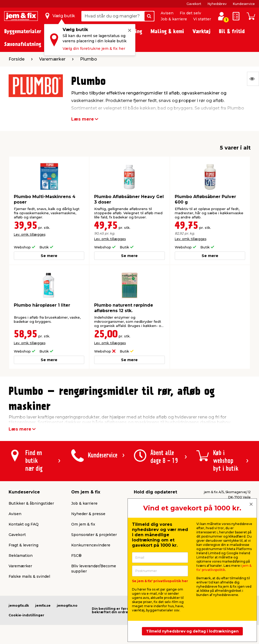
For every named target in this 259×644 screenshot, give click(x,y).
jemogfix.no (67, 606)
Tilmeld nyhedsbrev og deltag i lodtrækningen (192, 631)
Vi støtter (202, 19)
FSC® (76, 556)
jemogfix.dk (19, 606)
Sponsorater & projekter (94, 535)
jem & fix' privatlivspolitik (224, 568)
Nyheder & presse (88, 514)
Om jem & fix (83, 524)
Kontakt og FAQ (24, 524)
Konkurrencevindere (91, 545)
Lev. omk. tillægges (30, 234)
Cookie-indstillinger (26, 615)
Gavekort (194, 4)
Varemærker (20, 566)
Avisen (167, 13)
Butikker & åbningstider (31, 503)
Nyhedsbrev (217, 4)
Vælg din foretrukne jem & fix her (94, 49)
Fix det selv (190, 13)
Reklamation (21, 556)
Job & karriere (174, 19)
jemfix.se (43, 606)
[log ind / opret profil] (221, 16)
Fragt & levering (23, 545)
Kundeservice (244, 4)
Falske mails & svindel (29, 576)
